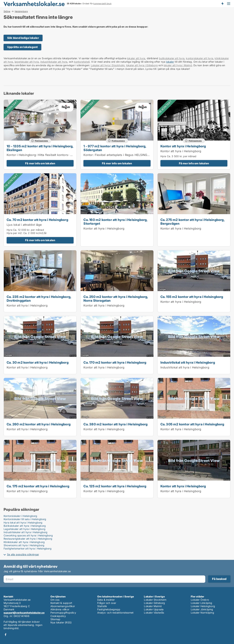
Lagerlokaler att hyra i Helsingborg (24, 529)
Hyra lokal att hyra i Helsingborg (23, 523)
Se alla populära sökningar (23, 554)
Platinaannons (41, 141)
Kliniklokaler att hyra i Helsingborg (24, 542)
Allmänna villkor (60, 609)
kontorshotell (82, 62)
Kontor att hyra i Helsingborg (183, 146)
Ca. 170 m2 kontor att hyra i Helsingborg (115, 362)
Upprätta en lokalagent (22, 47)
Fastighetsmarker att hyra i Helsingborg (28, 548)
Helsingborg (21, 11)
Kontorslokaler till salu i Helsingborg (25, 519)
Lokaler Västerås (154, 613)
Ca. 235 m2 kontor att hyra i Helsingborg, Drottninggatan (39, 299)
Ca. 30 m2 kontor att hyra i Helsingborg (38, 362)
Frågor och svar (107, 603)
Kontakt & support (61, 603)
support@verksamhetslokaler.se (24, 613)
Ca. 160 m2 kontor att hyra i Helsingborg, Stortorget (115, 222)
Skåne (7, 11)
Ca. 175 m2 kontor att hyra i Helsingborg (38, 486)
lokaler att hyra (136, 58)
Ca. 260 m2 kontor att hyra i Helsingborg (39, 424)
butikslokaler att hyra (172, 58)
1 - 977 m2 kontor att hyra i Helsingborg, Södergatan (115, 148)
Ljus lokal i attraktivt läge (24, 225)
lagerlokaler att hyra (27, 62)
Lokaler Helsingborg (203, 606)
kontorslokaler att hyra (200, 58)
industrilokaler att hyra (54, 62)
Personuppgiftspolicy (63, 613)
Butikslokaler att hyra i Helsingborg (25, 526)
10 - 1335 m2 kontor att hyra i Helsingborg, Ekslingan (40, 148)
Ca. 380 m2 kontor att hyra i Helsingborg (115, 424)
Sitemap (55, 619)
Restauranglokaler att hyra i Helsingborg (28, 539)
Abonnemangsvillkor (63, 606)
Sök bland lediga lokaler (23, 38)
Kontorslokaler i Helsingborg (20, 516)
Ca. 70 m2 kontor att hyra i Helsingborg (37, 220)
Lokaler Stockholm (155, 600)
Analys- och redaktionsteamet (115, 613)
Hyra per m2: (15, 233)
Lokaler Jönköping (202, 609)
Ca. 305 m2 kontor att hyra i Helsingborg (192, 424)
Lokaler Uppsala (154, 609)
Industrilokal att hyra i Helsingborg (188, 362)
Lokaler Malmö (153, 606)
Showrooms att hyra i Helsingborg (24, 545)
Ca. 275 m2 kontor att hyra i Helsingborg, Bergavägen (192, 222)
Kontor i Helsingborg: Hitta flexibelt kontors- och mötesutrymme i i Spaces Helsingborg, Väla (72, 155)
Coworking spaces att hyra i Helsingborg (28, 535)
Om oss (55, 600)
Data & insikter (106, 600)
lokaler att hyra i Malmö (178, 65)
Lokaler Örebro (200, 600)
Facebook (6, 635)
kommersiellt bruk (102, 4)
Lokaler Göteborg (154, 603)
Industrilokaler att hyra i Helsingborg (26, 532)
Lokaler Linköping (201, 603)
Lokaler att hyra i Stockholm (108, 65)
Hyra (163, 156)
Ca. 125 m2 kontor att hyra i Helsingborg (115, 486)
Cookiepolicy (58, 616)
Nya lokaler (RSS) (61, 622)
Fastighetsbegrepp (109, 609)
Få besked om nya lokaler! (222, 4)
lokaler (170, 62)
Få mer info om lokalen (40, 163)
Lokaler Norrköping (202, 613)
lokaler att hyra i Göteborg (142, 65)
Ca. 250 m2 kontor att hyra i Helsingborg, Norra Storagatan (116, 299)
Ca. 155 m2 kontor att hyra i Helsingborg (192, 297)
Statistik (102, 606)
